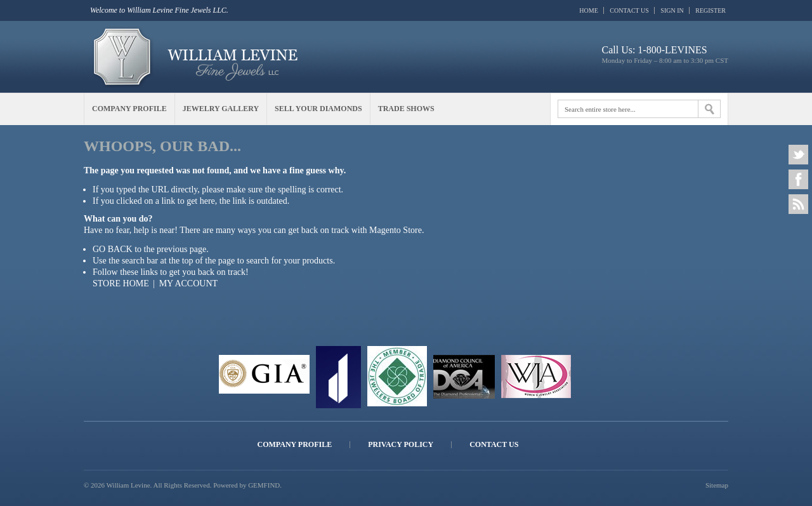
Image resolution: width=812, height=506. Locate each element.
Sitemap (717, 485)
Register (710, 10)
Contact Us (629, 10)
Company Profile (295, 445)
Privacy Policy (401, 445)
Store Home (121, 283)
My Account (188, 283)
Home (588, 10)
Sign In (672, 10)
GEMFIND (264, 485)
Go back (113, 249)
